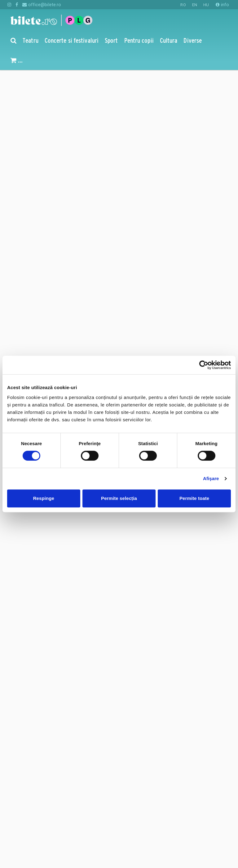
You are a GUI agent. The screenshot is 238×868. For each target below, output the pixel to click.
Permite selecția (119, 498)
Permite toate (194, 498)
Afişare (211, 478)
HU (206, 5)
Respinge (44, 498)
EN (195, 5)
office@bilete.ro (42, 5)
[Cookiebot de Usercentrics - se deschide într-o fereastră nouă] (204, 365)
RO (183, 5)
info (222, 5)
